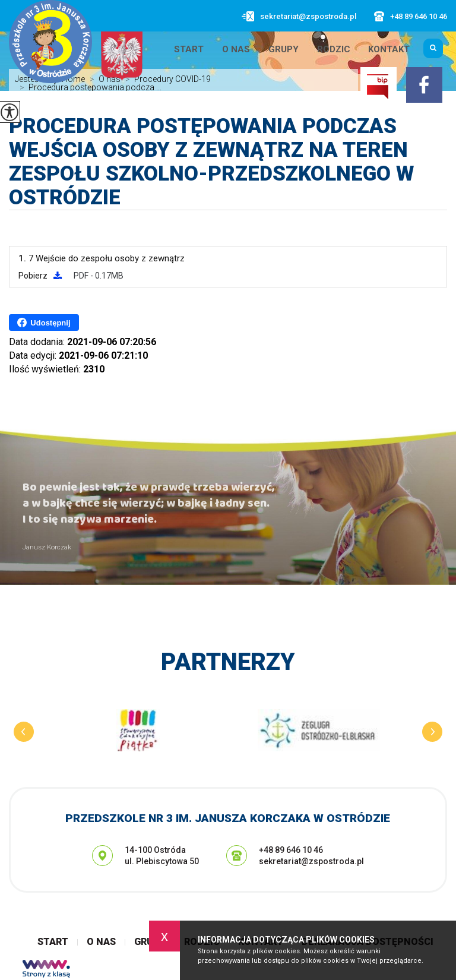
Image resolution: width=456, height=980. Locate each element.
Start (189, 50)
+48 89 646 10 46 (411, 16)
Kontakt (389, 50)
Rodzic (334, 50)
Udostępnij (44, 323)
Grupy (284, 50)
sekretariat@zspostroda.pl (299, 16)
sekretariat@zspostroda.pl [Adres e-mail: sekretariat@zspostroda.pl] (311, 861)
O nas (236, 50)
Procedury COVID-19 (166, 79)
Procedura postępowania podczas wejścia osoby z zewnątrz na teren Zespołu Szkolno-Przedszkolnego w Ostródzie (211, 162)
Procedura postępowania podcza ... (88, 87)
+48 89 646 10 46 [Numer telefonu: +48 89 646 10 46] (291, 850)
